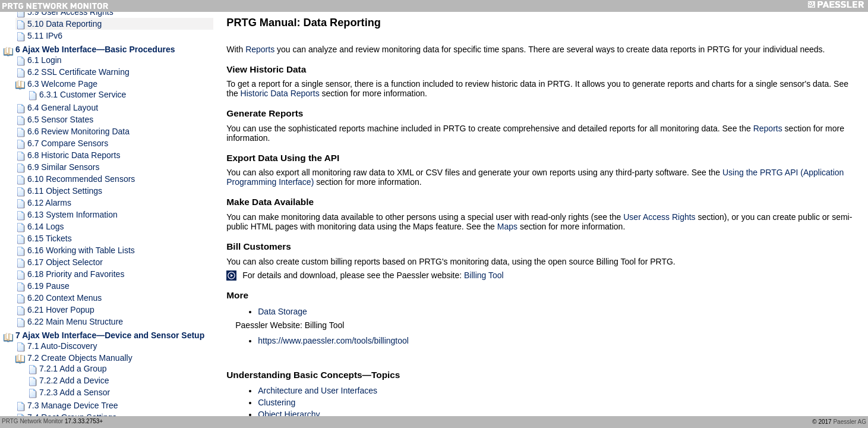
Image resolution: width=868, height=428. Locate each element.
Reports (260, 49)
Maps (507, 226)
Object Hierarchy (289, 414)
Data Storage (283, 311)
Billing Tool (484, 275)
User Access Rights (659, 217)
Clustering (277, 402)
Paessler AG (850, 422)
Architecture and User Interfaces (318, 391)
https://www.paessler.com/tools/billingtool (333, 341)
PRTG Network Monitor (32, 421)
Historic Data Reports (280, 93)
